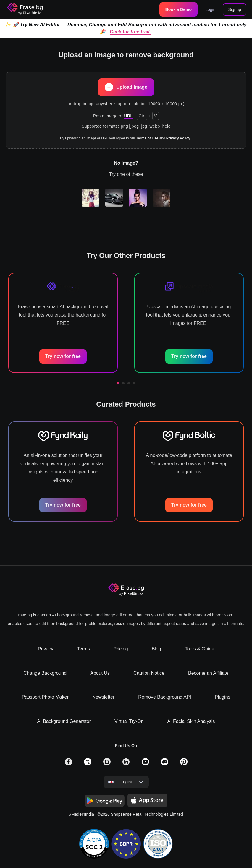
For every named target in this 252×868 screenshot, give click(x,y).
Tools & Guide (200, 649)
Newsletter (104, 697)
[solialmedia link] (68, 764)
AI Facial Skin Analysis (191, 721)
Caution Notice (149, 673)
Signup (235, 9)
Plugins (222, 697)
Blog (156, 649)
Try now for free (63, 356)
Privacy (46, 649)
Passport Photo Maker (45, 697)
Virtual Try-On (129, 721)
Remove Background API (165, 697)
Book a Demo (178, 9)
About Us (100, 673)
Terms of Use (147, 138)
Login (210, 9)
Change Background (45, 673)
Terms (83, 649)
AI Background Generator (64, 721)
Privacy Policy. (179, 138)
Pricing (121, 649)
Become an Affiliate (208, 673)
